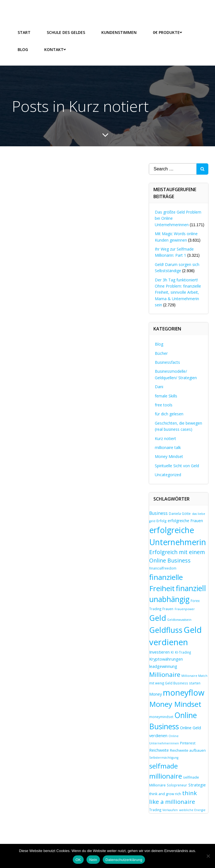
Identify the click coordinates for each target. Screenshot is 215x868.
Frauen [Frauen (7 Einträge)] (168, 608)
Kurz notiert (165, 438)
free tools (164, 405)
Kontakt (55, 49)
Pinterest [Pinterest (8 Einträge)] (188, 743)
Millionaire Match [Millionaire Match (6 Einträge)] (194, 675)
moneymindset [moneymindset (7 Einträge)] (161, 716)
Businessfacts (167, 362)
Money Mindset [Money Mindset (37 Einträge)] (175, 703)
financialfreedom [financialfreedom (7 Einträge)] (163, 568)
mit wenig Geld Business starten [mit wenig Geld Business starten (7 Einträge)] (175, 683)
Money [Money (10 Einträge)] (156, 694)
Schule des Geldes (66, 32)
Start (24, 32)
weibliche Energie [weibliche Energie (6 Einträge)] (192, 809)
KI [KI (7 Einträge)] (172, 652)
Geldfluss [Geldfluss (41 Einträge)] (166, 629)
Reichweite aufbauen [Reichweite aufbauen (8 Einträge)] (188, 750)
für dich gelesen (169, 414)
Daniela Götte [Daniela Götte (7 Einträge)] (180, 513)
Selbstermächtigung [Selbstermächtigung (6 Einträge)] (164, 757)
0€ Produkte (167, 32)
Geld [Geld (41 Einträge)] (158, 617)
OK (78, 860)
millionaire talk (168, 447)
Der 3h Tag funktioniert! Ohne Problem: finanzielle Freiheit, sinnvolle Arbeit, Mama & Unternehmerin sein (178, 292)
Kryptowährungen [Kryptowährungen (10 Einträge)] (166, 659)
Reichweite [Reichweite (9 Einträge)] (159, 750)
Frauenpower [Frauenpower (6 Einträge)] (185, 609)
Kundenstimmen (119, 32)
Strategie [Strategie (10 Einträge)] (197, 784)
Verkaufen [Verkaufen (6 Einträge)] (170, 809)
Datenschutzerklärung (124, 860)
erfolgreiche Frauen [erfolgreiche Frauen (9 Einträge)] (185, 520)
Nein (93, 860)
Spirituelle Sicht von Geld (177, 465)
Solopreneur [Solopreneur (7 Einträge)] (177, 785)
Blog (23, 49)
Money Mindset (169, 456)
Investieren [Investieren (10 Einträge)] (159, 651)
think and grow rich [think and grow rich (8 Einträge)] (165, 793)
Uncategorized (168, 474)
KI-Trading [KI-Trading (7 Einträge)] (183, 652)
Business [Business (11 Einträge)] (158, 513)
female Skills (166, 395)
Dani (159, 386)
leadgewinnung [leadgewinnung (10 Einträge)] (163, 666)
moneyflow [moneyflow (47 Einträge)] (184, 692)
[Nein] (208, 856)
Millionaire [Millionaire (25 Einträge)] (165, 674)
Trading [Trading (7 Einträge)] (155, 809)
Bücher (161, 353)
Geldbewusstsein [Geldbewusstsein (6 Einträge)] (179, 619)
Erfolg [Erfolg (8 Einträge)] (161, 520)
